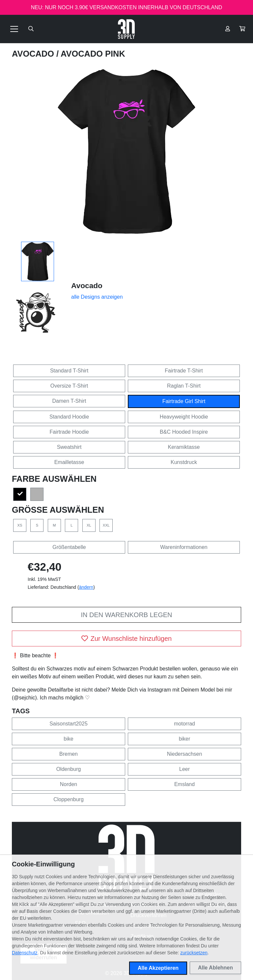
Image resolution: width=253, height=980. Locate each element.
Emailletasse (69, 462)
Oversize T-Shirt (69, 386)
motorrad (184, 724)
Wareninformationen (184, 547)
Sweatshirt (69, 447)
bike (68, 739)
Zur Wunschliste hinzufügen (126, 639)
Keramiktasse (184, 447)
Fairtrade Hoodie (69, 432)
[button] (242, 29)
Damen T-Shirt (69, 401)
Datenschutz (25, 953)
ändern (86, 587)
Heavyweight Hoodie (184, 417)
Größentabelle (69, 547)
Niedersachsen (185, 754)
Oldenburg (69, 769)
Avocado (34, 54)
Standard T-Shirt (69, 371)
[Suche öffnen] (31, 29)
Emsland (184, 784)
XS (20, 525)
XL (89, 525)
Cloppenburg (69, 799)
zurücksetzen (194, 953)
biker (185, 739)
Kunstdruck (184, 462)
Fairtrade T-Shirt (184, 371)
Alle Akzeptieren (158, 968)
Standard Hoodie (69, 417)
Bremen (69, 754)
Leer (184, 769)
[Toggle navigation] (14, 29)
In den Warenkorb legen (126, 615)
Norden (69, 784)
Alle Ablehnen (215, 968)
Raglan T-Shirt (184, 386)
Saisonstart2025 (69, 724)
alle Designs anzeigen (97, 297)
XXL (106, 525)
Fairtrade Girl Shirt (184, 401)
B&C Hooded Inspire (184, 432)
